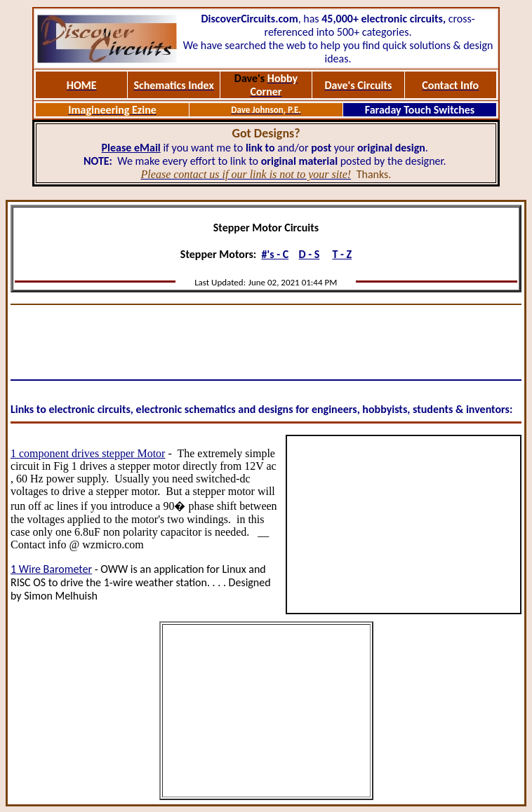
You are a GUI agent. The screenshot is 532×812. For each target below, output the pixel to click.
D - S (310, 254)
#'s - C (275, 254)
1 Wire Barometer (51, 569)
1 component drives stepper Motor (88, 453)
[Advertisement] (266, 342)
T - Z (342, 254)
